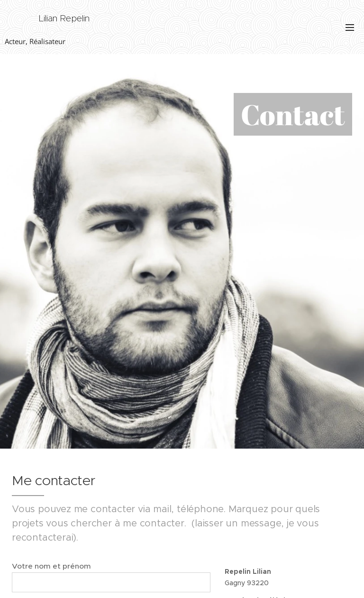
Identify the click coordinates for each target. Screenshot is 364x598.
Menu (350, 28)
